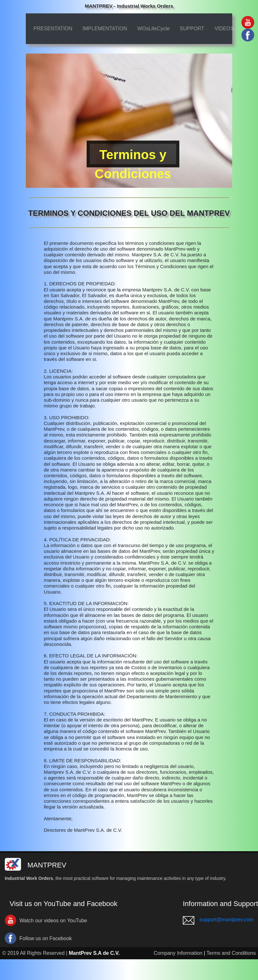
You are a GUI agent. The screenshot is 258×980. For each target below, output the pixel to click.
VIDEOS (224, 29)
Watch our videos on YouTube (53, 921)
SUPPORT (192, 29)
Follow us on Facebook (46, 938)
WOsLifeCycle (153, 29)
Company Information (178, 953)
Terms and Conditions (231, 953)
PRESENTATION (53, 29)
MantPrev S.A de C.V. (94, 953)
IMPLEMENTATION (105, 29)
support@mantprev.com (226, 920)
